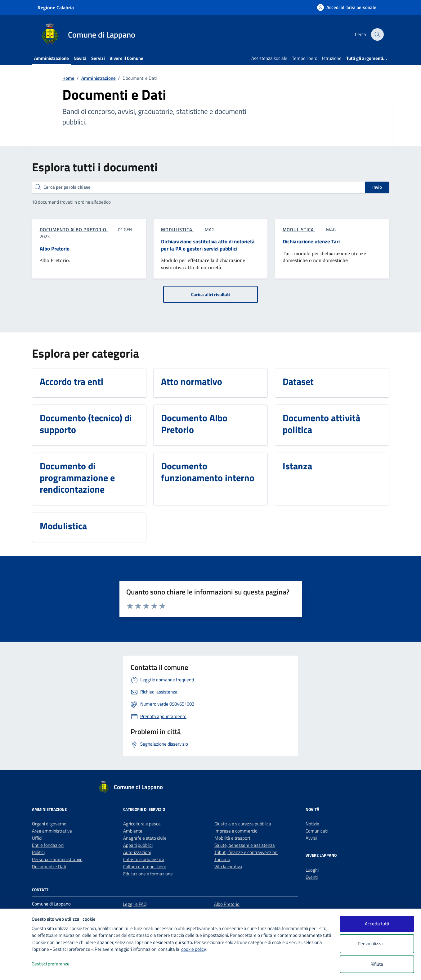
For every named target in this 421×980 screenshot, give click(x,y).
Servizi (98, 58)
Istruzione (332, 58)
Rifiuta (377, 964)
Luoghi (312, 870)
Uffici (37, 838)
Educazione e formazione (148, 874)
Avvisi (311, 838)
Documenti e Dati (49, 867)
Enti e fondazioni (48, 845)
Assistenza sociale (269, 58)
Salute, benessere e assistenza (245, 845)
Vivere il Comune (126, 58)
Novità (80, 58)
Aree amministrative (52, 831)
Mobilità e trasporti (233, 838)
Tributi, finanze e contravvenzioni (246, 852)
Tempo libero (305, 58)
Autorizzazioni (137, 852)
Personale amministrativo (57, 859)
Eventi (312, 877)
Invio (377, 187)
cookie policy (193, 949)
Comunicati (317, 831)
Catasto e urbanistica (144, 859)
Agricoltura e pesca (142, 824)
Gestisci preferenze (57, 964)
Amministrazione (52, 58)
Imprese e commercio (236, 831)
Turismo (222, 859)
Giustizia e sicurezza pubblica (243, 824)
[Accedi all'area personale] (347, 7)
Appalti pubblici (138, 845)
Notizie (312, 824)
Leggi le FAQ (135, 904)
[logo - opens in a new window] (16, 969)
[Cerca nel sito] (377, 34)
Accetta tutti (377, 924)
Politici (38, 852)
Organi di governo (49, 824)
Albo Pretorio (227, 904)
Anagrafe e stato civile (145, 838)
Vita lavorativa (228, 867)
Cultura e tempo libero (145, 867)
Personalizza (377, 944)
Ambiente (133, 831)
